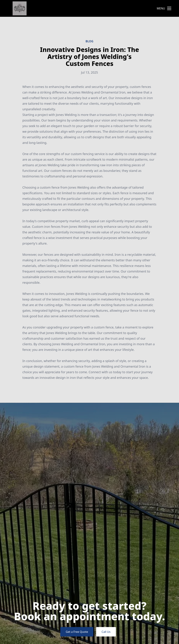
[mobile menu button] (169, 8)
